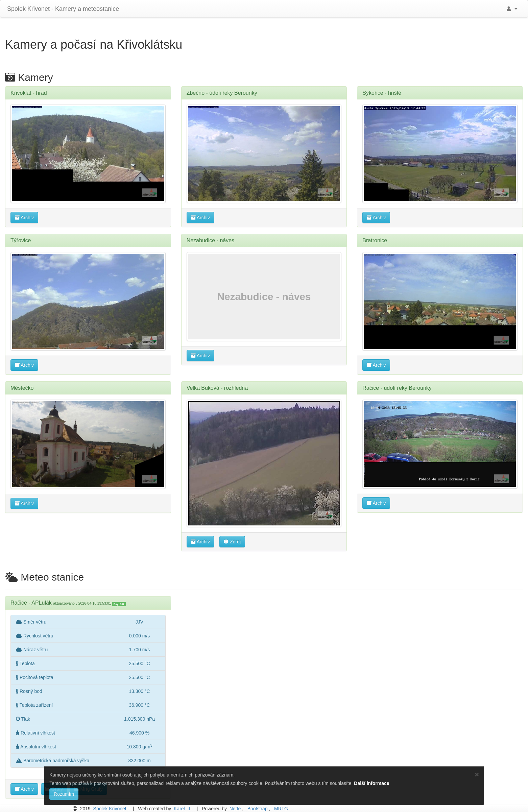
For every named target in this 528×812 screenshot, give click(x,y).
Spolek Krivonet (110, 809)
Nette (235, 809)
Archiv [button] (24, 218)
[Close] (477, 774)
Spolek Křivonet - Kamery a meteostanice (62, 9)
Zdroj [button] (232, 542)
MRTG (281, 809)
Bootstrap (258, 809)
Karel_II (182, 809)
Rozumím (64, 794)
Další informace (371, 783)
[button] (511, 9)
